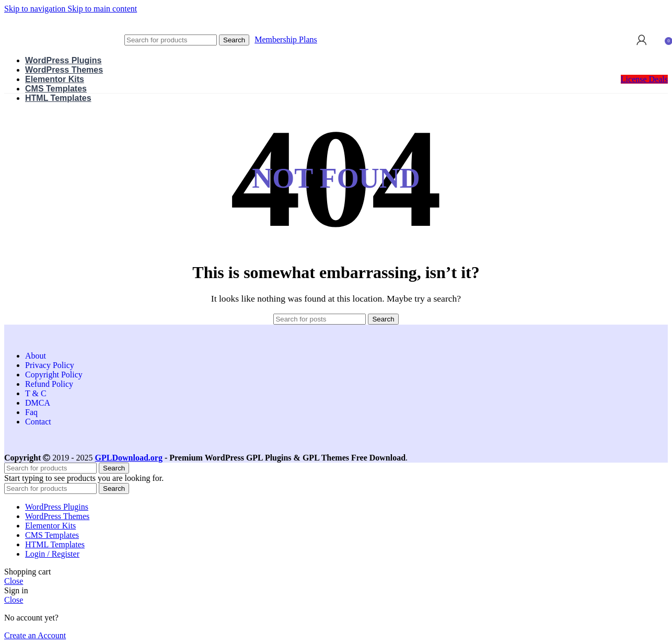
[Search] (171, 40)
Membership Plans (286, 39)
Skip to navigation (36, 9)
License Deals (644, 79)
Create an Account (35, 635)
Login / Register (52, 554)
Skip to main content (102, 9)
